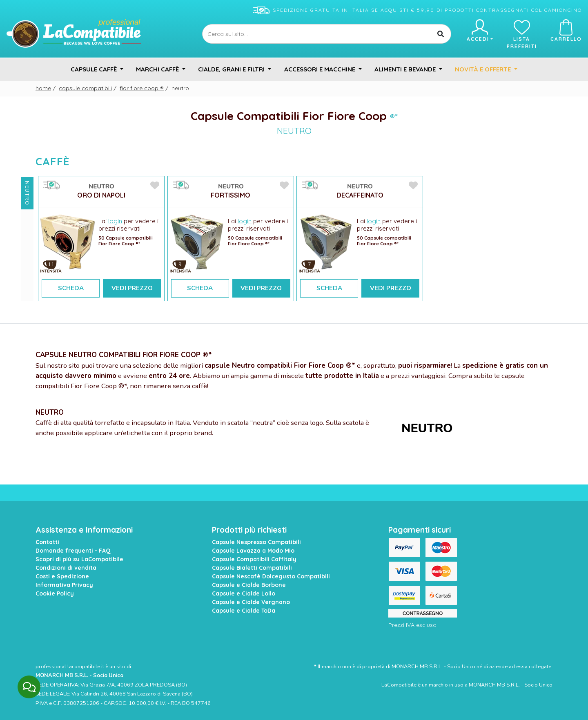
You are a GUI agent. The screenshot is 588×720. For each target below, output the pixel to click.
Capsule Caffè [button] (95, 69)
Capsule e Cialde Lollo (244, 593)
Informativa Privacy (64, 585)
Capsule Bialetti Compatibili (252, 568)
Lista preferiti (522, 34)
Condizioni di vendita (66, 568)
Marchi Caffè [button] (158, 69)
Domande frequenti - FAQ (73, 551)
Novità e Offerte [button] (484, 69)
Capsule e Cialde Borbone (249, 585)
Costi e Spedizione (62, 576)
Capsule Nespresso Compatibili (256, 542)
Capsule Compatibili (85, 88)
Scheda (71, 288)
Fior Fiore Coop (142, 88)
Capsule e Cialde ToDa (244, 611)
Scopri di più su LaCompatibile (79, 559)
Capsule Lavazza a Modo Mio (253, 551)
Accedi (479, 31)
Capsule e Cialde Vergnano (251, 602)
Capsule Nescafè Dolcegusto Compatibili (271, 576)
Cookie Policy (55, 593)
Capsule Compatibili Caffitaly (254, 559)
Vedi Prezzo (132, 288)
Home (43, 88)
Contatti (47, 542)
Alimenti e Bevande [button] (406, 69)
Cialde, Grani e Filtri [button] (232, 69)
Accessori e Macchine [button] (321, 69)
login (115, 221)
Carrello (566, 31)
